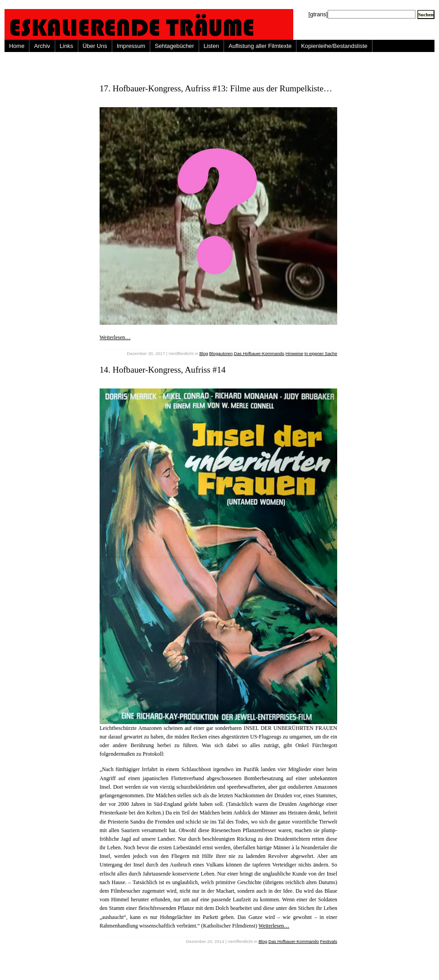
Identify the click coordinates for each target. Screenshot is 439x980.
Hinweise (294, 353)
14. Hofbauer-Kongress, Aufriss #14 (162, 370)
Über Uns (95, 46)
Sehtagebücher (174, 46)
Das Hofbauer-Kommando (259, 353)
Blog (203, 353)
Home (17, 46)
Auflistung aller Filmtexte (260, 46)
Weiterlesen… (115, 337)
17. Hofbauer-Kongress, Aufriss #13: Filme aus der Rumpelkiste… (216, 88)
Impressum (131, 46)
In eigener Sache (321, 353)
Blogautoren (221, 353)
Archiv (42, 46)
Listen (211, 46)
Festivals (329, 941)
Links (67, 46)
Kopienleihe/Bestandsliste (334, 46)
